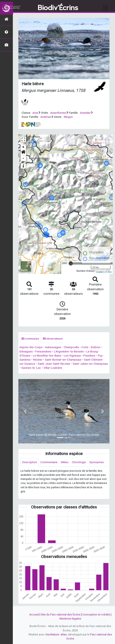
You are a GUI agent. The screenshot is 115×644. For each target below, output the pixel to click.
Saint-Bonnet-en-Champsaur (63, 360)
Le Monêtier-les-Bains (47, 356)
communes (30, 339)
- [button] (23, 158)
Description (30, 462)
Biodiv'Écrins (58, 8)
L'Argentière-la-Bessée (69, 351)
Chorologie (79, 462)
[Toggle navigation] (106, 8)
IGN (109, 272)
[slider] (71, 263)
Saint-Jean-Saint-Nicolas (54, 364)
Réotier (38, 360)
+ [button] (23, 147)
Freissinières (43, 351)
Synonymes (97, 462)
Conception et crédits (96, 615)
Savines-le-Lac (31, 368)
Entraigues (26, 351)
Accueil (34, 615)
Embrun (96, 347)
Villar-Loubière (53, 368)
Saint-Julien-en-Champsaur (90, 364)
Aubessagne (53, 347)
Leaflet (100, 272)
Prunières (89, 356)
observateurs (53, 339)
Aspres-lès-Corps (31, 347)
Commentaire (49, 462)
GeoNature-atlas (56, 634)
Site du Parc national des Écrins (61, 615)
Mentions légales (70, 619)
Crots (85, 347)
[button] (23, 153)
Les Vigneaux (72, 356)
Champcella (71, 347)
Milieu (65, 462)
